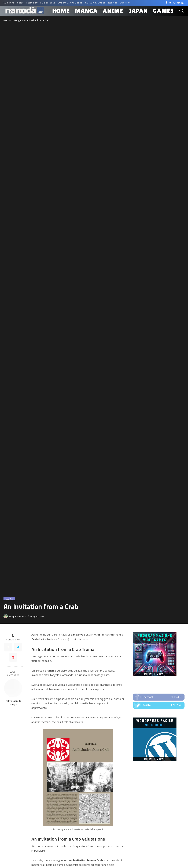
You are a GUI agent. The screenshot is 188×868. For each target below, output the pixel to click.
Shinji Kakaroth (17, 616)
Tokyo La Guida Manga (13, 703)
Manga (9, 599)
